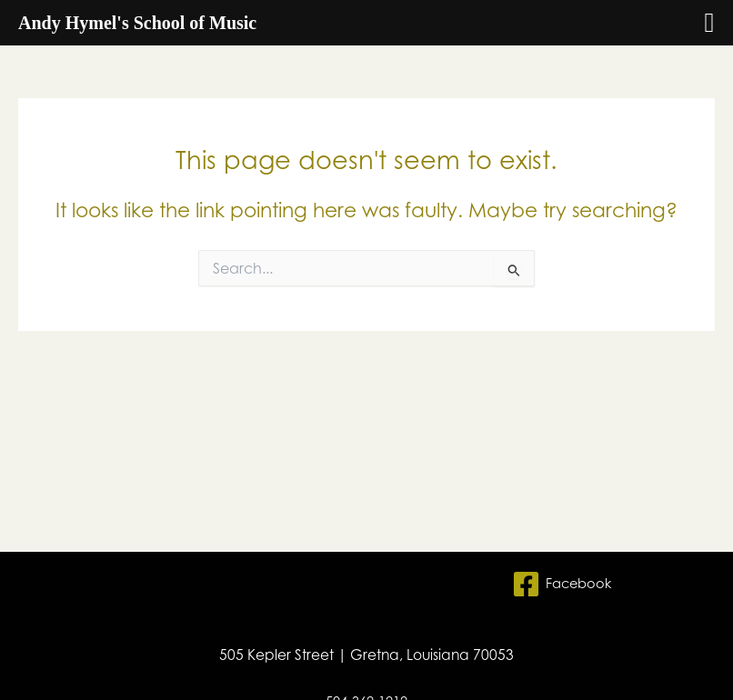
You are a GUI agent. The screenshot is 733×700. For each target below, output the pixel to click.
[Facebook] (562, 584)
